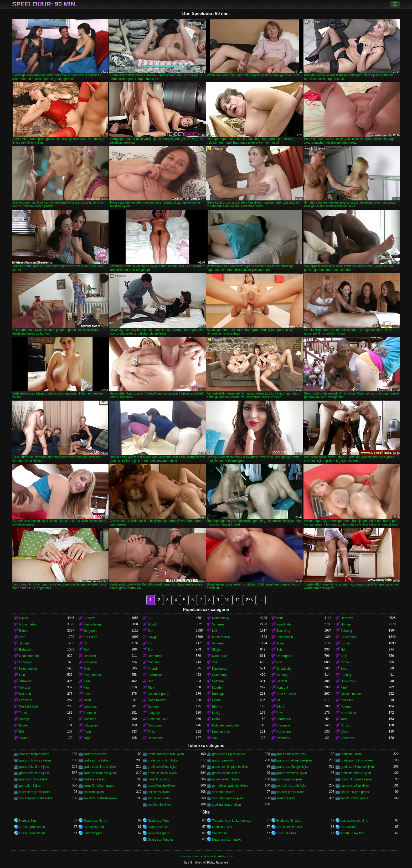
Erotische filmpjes (289, 821)
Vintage (24, 719)
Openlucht (284, 669)
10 (227, 600)
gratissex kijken (94, 779)
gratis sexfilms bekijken (100, 773)
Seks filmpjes (93, 833)
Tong (344, 719)
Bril (21, 732)
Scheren (218, 624)
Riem (151, 688)
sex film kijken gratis (355, 792)
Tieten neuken (158, 719)
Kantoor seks (221, 732)
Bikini (280, 706)
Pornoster (90, 662)
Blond (152, 624)
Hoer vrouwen (286, 694)
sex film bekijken (224, 792)
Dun (22, 675)
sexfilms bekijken (160, 805)
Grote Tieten (28, 624)
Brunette (89, 618)
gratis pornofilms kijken (357, 760)
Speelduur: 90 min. (45, 4)
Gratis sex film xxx (289, 827)
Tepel (23, 713)
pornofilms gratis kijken (292, 786)
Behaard (25, 650)
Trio (150, 643)
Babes (24, 631)
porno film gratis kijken (356, 779)
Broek (23, 725)
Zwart (344, 669)
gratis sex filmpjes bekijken (231, 767)
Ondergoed (284, 656)
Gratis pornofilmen (32, 827)
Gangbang (155, 725)
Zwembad (283, 738)
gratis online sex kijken (35, 760)
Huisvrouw (348, 681)
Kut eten (25, 694)
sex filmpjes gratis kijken (36, 798)
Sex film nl (219, 833)
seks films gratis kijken (35, 792)
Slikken (24, 738)
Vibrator (25, 688)
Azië (22, 637)
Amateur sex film (352, 833)
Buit (150, 631)
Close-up (347, 662)
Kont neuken (28, 669)
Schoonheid (285, 637)
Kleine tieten (92, 624)
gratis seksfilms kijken (163, 767)
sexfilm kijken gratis (354, 798)
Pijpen (24, 618)
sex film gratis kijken (290, 792)
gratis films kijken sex (291, 754)
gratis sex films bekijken (357, 767)
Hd (343, 650)
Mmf (344, 688)
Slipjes (217, 650)
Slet (150, 650)
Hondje (346, 624)
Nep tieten (284, 732)
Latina (216, 700)
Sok (215, 738)
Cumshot (154, 662)
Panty (88, 732)
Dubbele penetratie (225, 725)
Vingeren (218, 643)
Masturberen (221, 637)
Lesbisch (90, 656)
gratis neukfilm (351, 754)
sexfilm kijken (286, 798)
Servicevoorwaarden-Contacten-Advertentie (206, 856)
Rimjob (345, 725)
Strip (344, 656)
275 (249, 600)
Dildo (87, 669)
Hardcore (347, 618)
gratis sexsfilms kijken (292, 773)
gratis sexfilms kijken (162, 773)
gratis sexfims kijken (226, 773)
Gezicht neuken (351, 694)
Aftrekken (26, 681)
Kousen (346, 643)
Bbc (150, 681)
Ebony (217, 706)
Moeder (217, 688)
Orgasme (26, 700)
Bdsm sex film (286, 833)
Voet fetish (348, 738)
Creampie (283, 725)
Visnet (345, 732)
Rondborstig (221, 618)
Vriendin (153, 669)
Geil (86, 650)
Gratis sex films (158, 821)
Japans (24, 643)
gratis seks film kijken (34, 767)
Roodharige (220, 675)
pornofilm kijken (30, 786)
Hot (86, 643)
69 (278, 700)
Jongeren (90, 631)
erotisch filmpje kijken (34, 754)
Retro (216, 719)
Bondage (218, 694)
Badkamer (155, 738)
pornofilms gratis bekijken (230, 786)
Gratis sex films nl (96, 821)
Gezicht (282, 681)
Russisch (347, 700)
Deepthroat (155, 656)
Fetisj (151, 732)
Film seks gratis (94, 827)
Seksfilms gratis (159, 833)
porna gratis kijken (289, 779)
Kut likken (90, 637)
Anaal (280, 643)
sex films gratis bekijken (100, 798)
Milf (215, 631)
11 (238, 600)
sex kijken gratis (159, 798)
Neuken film (27, 821)
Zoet (215, 662)
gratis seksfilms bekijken (101, 767)
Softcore (218, 681)
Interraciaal (155, 675)
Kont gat (282, 688)
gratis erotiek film (96, 754)
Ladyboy (154, 713)
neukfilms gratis (159, 779)
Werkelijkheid (29, 706)
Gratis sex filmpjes (161, 840)
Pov (279, 662)
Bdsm (88, 694)
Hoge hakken (157, 700)
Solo (280, 650)
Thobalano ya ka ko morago (232, 821)
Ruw (280, 713)
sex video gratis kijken (227, 798)
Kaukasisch (220, 669)
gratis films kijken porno (228, 754)
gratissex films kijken (34, 779)
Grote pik (26, 662)
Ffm (86, 688)
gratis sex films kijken (34, 773)
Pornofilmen (349, 827)
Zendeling (283, 631)
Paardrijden (284, 624)
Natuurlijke (220, 656)
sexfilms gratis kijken (226, 805)
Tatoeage (283, 675)
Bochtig (346, 675)
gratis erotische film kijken (166, 754)
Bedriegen (284, 719)
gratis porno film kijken (163, 760)
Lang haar (91, 706)
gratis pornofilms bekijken (294, 760)
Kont (280, 618)
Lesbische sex (222, 827)
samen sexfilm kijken (355, 786)
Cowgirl (153, 637)
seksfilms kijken (159, 792)
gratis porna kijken (96, 760)
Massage (90, 719)
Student (153, 706)
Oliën (87, 700)
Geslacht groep (158, 694)
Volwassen (91, 725)
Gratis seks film (158, 827)
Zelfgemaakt (92, 675)
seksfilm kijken (94, 792)
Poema (346, 706)
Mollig (216, 713)
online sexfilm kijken (226, 779)
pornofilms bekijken (161, 786)
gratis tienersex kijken (356, 773)
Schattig (346, 631)
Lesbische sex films (354, 821)
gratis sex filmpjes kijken (293, 767)
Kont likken (348, 713)
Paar (87, 681)
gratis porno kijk (223, 760)
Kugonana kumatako (226, 840)
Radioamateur (29, 656)
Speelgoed (348, 637)
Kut (150, 618)
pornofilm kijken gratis (99, 786)
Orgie (87, 738)
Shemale (90, 713)
